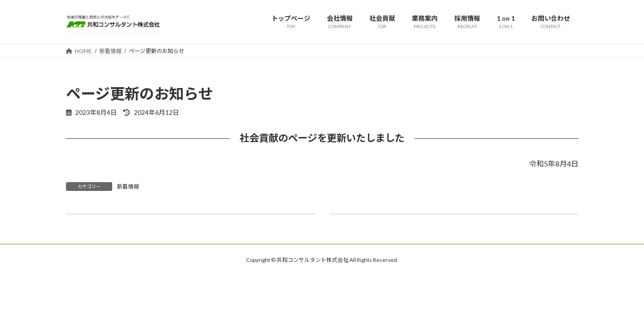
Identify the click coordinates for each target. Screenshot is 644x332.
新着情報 (128, 187)
